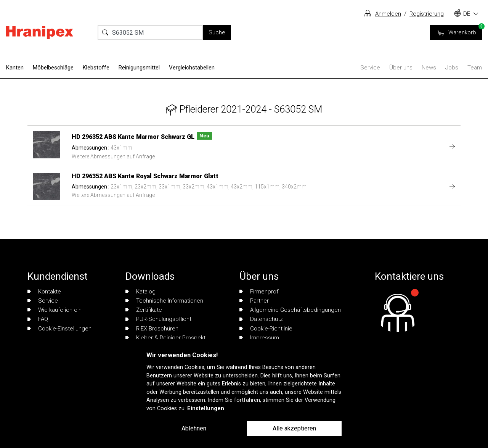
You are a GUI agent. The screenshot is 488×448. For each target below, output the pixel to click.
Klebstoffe (96, 68)
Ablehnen (194, 428)
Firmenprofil (260, 292)
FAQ (38, 319)
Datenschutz (261, 319)
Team (475, 68)
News (429, 68)
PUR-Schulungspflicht (158, 319)
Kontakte (44, 292)
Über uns (401, 68)
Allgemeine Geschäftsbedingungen (290, 310)
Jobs (452, 68)
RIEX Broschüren (152, 329)
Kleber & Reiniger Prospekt (165, 338)
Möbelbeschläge (53, 68)
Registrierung (427, 14)
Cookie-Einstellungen (59, 329)
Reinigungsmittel (139, 68)
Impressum (259, 338)
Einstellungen (206, 409)
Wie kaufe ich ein (55, 310)
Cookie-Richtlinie (266, 329)
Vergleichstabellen (192, 68)
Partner (254, 301)
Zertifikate (144, 310)
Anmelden (388, 14)
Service (370, 68)
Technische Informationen (164, 301)
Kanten (15, 68)
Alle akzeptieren (294, 428)
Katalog (140, 292)
